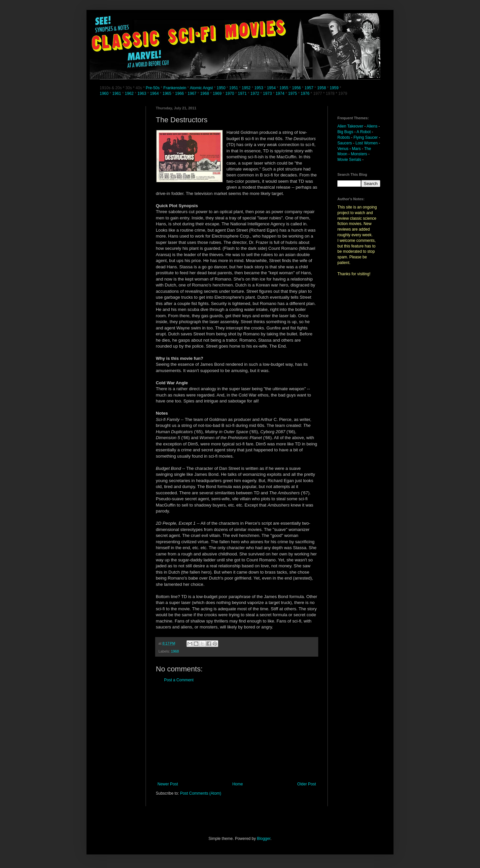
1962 (130, 94)
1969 (218, 94)
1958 (322, 88)
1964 (155, 94)
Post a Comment (179, 680)
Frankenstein (175, 88)
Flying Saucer (366, 137)
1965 (167, 94)
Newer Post (168, 784)
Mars (356, 149)
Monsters (359, 154)
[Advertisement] (237, 732)
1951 (234, 88)
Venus (343, 149)
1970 (230, 94)
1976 (305, 94)
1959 (335, 88)
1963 (142, 94)
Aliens (372, 126)
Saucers (345, 143)
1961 (117, 94)
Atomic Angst (201, 88)
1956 (297, 88)
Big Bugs (345, 132)
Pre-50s (153, 88)
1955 (284, 88)
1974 (281, 94)
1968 (205, 94)
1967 (192, 94)
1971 (243, 94)
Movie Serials (349, 160)
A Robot (364, 132)
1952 (246, 88)
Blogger (264, 839)
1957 (309, 88)
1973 (268, 94)
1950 (221, 88)
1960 (105, 94)
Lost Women (367, 143)
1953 (259, 88)
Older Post (307, 784)
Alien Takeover (350, 126)
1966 (180, 94)
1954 (271, 88)
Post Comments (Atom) (201, 793)
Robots (344, 137)
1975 (293, 94)
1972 (256, 94)
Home (238, 784)
